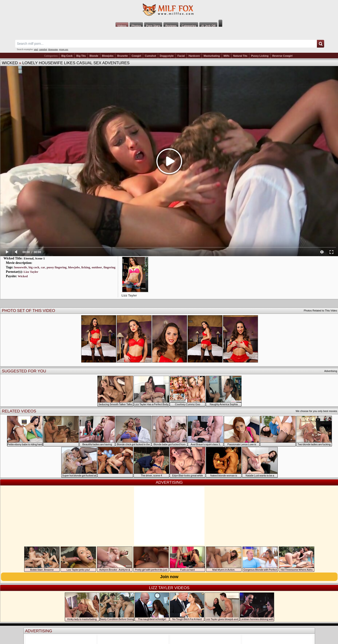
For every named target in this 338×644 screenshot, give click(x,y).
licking (86, 267)
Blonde (94, 56)
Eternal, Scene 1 (34, 258)
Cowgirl (136, 56)
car (43, 267)
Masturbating (212, 56)
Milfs (227, 56)
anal (36, 49)
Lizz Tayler (31, 272)
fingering (109, 267)
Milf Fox (169, 10)
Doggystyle (167, 56)
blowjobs (74, 267)
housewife (21, 267)
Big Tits (81, 56)
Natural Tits (240, 56)
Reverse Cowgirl (282, 56)
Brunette (122, 56)
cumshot (43, 49)
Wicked (10, 63)
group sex (63, 49)
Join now (169, 577)
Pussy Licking (260, 56)
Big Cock (67, 56)
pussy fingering (57, 267)
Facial (181, 56)
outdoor (97, 267)
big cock (34, 267)
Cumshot (150, 56)
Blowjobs (108, 56)
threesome (53, 49)
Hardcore (194, 56)
